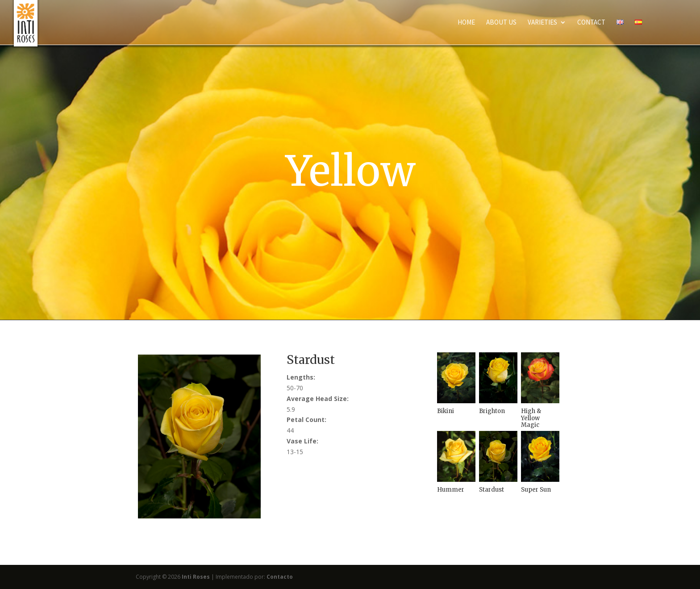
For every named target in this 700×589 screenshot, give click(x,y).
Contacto (280, 577)
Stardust (492, 490)
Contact (591, 23)
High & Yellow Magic (531, 418)
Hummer (451, 490)
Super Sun (536, 490)
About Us (501, 23)
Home (466, 23)
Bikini (446, 411)
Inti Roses (196, 577)
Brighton (492, 411)
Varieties (542, 23)
